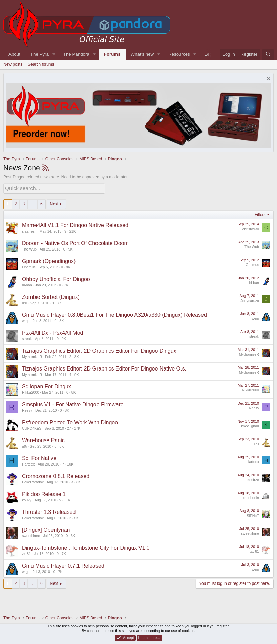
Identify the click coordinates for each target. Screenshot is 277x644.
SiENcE (253, 515)
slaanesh (29, 230)
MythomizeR (32, 356)
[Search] (268, 54)
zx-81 (26, 553)
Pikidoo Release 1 (44, 493)
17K (77, 427)
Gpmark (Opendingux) (49, 260)
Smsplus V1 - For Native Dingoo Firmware (73, 403)
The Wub (29, 248)
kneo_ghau (250, 425)
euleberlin (251, 497)
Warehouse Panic (43, 439)
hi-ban (27, 284)
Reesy (27, 409)
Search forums (41, 64)
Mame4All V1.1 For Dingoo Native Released (75, 224)
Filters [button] (260, 214)
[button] (54, 54)
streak (27, 338)
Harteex (28, 463)
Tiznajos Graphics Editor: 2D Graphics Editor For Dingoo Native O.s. (104, 368)
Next (54, 203)
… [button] (33, 203)
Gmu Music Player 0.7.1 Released (63, 565)
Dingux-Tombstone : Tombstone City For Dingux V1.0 (86, 547)
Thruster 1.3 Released (49, 511)
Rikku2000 (30, 391)
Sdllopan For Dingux (47, 386)
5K (61, 445)
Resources (179, 54)
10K (70, 463)
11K (67, 499)
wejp (26, 320)
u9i (24, 302)
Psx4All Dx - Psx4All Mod (53, 332)
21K (73, 230)
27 (69, 427)
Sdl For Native (39, 457)
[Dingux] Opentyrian (46, 529)
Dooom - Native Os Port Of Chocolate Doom (75, 242)
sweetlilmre (31, 535)
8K (68, 266)
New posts (13, 64)
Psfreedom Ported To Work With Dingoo (70, 421)
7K (66, 284)
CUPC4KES (32, 427)
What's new (142, 54)
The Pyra (40, 54)
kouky (27, 499)
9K (71, 248)
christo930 (251, 228)
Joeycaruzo (250, 300)
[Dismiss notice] (268, 80)
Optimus (29, 266)
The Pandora (76, 54)
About (14, 54)
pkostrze (252, 479)
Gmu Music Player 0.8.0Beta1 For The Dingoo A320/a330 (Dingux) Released (114, 314)
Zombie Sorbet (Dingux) (51, 296)
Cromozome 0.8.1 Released (56, 475)
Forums (112, 54)
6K (73, 535)
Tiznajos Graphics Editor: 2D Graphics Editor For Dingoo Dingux (99, 350)
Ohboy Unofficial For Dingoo (56, 278)
